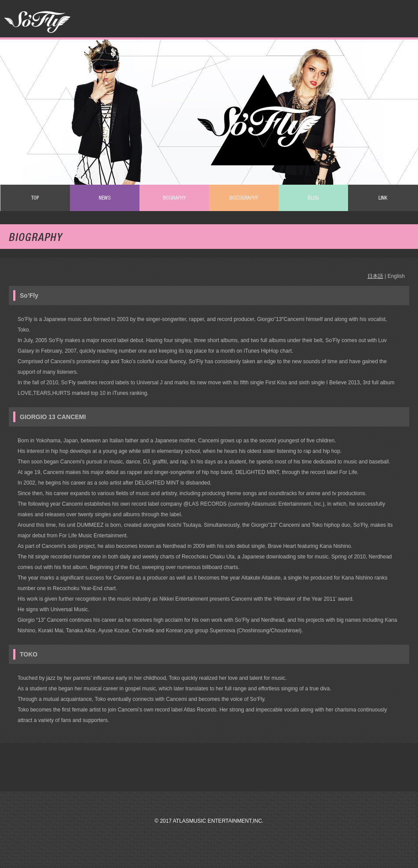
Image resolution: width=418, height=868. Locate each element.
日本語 (375, 276)
